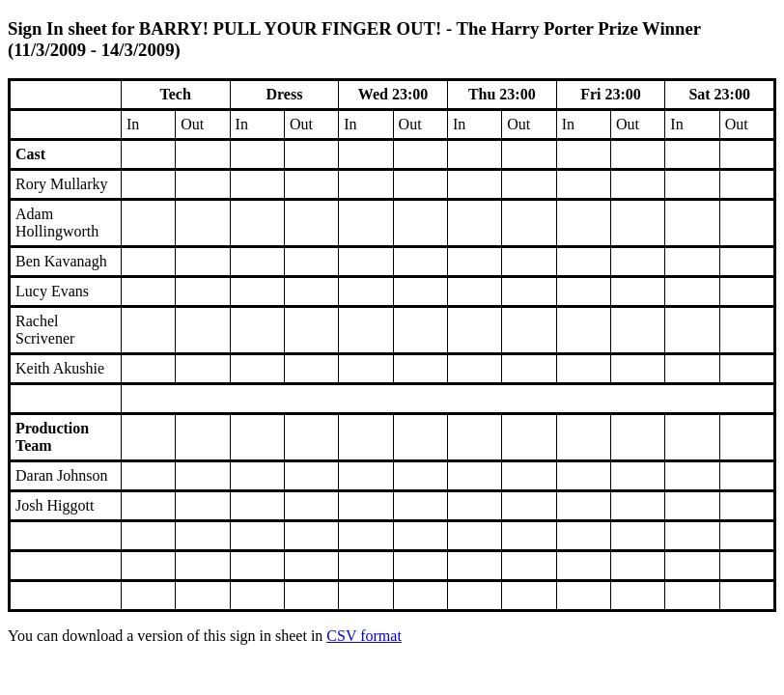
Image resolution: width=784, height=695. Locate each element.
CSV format (364, 636)
